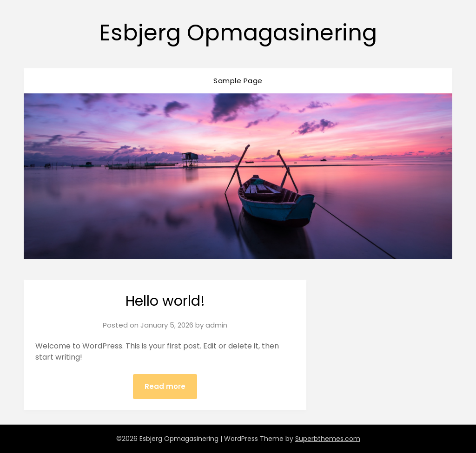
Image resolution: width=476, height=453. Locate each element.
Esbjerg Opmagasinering (238, 33)
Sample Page (238, 81)
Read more (165, 386)
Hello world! (165, 301)
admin (216, 325)
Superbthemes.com (328, 439)
